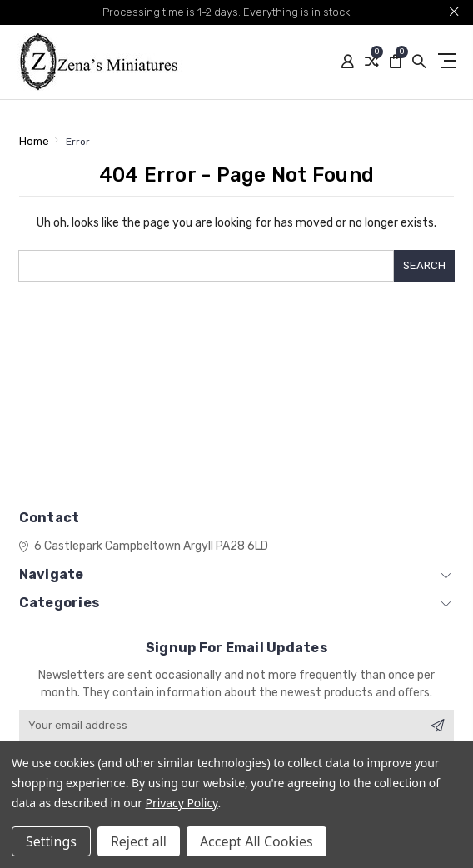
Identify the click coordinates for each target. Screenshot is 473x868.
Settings (51, 841)
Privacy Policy (182, 803)
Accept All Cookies (256, 841)
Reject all (139, 841)
